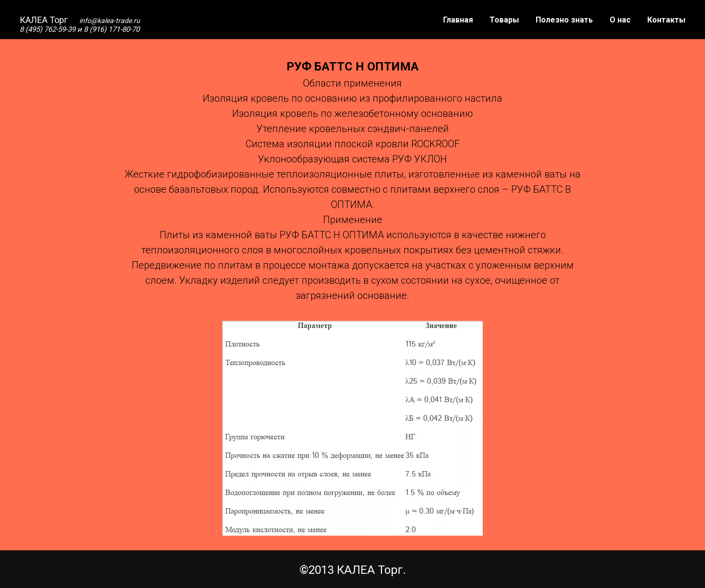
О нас (620, 20)
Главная (458, 20)
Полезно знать (564, 20)
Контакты (666, 20)
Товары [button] (504, 20)
